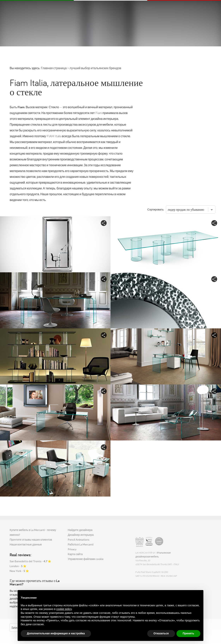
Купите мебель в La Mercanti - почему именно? (33, 532)
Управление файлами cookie (86, 559)
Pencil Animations (79, 540)
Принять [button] (188, 633)
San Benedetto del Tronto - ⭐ (30, 561)
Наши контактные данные (26, 544)
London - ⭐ (18, 566)
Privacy (72, 549)
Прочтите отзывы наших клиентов (31, 540)
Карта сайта (75, 554)
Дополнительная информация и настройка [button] (56, 633)
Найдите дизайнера (80, 530)
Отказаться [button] (161, 633)
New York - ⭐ (19, 571)
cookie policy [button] (64, 609)
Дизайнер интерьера (81, 535)
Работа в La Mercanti (81, 544)
